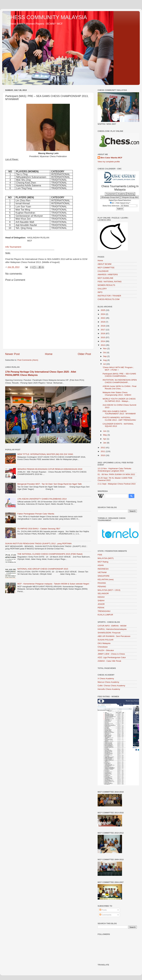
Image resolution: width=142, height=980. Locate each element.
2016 (103, 333)
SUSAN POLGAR (106, 640)
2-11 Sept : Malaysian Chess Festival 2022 (117, 484)
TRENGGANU (104, 611)
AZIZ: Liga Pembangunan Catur (112, 657)
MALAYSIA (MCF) (106, 558)
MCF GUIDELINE (105, 278)
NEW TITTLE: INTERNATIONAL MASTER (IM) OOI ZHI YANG (45, 454)
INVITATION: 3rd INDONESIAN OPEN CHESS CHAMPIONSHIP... (120, 381)
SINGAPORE (104, 576)
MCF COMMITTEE (106, 268)
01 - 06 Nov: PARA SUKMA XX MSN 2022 (116, 474)
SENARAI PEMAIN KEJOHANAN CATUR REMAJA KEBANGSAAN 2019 (50, 469)
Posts (103, 910)
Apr (105, 439)
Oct (105, 352)
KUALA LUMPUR (105, 615)
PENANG (102, 587)
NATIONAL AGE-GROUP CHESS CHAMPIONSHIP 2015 (43, 569)
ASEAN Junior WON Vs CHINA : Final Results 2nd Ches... (120, 387)
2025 (103, 310)
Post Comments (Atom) (28, 360)
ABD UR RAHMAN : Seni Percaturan (114, 636)
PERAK (101, 608)
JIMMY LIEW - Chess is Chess (111, 654)
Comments (105, 915)
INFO (100, 292)
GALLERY (102, 289)
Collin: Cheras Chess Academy (111, 686)
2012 (103, 448)
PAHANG (102, 583)
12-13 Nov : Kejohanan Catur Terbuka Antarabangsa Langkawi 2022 (114, 470)
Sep (105, 356)
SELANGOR (103, 593)
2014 (103, 341)
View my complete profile (109, 162)
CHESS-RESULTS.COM (109, 299)
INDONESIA (103, 569)
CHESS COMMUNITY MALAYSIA (47, 17)
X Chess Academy (106, 679)
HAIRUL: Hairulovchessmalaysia (112, 629)
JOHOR (101, 604)
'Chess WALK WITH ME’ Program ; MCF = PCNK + (118, 369)
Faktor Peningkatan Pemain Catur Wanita (36, 514)
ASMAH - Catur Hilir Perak (109, 661)
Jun (105, 431)
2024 (103, 314)
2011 (103, 451)
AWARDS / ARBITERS (108, 275)
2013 (103, 345)
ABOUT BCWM (105, 264)
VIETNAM (102, 572)
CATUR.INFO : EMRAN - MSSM (112, 626)
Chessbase (103, 647)
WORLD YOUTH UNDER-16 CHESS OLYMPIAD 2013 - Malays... (119, 400)
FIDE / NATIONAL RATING (110, 282)
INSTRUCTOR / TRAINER (109, 296)
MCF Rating (103, 562)
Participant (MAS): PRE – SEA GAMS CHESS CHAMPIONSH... (119, 375)
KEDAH (101, 597)
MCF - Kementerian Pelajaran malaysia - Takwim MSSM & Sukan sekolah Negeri (53, 584)
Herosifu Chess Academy (109, 689)
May (105, 435)
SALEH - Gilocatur (106, 650)
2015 (103, 337)
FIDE (100, 555)
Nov (105, 349)
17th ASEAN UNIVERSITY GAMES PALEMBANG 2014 (42, 499)
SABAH (101, 601)
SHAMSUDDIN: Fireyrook (109, 633)
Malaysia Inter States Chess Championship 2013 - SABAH (117, 394)
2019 (103, 322)
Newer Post (12, 354)
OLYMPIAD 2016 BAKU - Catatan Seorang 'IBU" (39, 529)
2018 (103, 326)
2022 (103, 318)
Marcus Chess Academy (108, 682)
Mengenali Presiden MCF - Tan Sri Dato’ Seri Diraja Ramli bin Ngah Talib (49, 484)
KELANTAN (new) (106, 579)
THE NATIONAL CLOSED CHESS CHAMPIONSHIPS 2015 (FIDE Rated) (50, 554)
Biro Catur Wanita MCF (111, 158)
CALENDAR (103, 271)
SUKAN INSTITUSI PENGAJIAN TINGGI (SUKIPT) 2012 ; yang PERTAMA (38, 544)
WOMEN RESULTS (106, 285)
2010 (103, 455)
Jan (105, 443)
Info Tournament (13, 247)
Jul (105, 364)
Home (49, 354)
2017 (103, 330)
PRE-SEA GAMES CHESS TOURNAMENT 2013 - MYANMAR (119, 412)
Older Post (84, 354)
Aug (105, 360)
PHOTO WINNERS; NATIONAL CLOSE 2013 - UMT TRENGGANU (119, 419)
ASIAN (101, 565)
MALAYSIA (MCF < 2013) (109, 590)
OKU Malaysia (104, 643)
